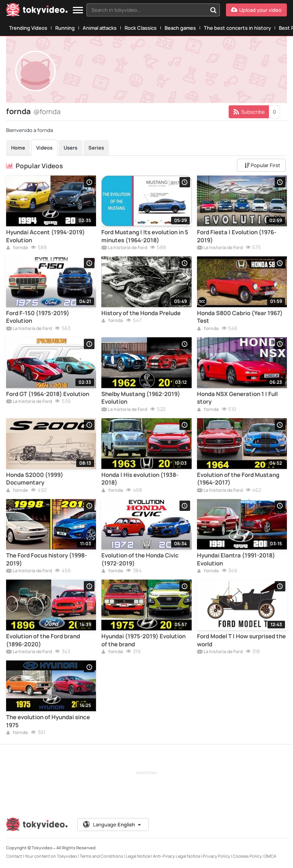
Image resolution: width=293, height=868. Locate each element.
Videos (44, 148)
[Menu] (78, 10)
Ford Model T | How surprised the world (241, 640)
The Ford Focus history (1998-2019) (46, 559)
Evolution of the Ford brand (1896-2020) (43, 640)
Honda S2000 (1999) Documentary (35, 479)
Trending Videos (28, 28)
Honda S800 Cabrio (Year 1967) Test (240, 317)
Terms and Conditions (101, 856)
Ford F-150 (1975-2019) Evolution (38, 317)
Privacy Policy (216, 856)
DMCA (270, 856)
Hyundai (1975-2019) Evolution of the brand (143, 640)
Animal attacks (100, 28)
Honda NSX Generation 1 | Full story (237, 398)
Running (65, 28)
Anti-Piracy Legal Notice (176, 856)
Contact (14, 856)
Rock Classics (141, 28)
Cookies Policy (247, 856)
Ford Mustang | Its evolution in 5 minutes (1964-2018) (145, 236)
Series (96, 148)
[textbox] (147, 10)
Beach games (180, 28)
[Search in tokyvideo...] (213, 10)
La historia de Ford (124, 248)
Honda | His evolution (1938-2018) (140, 479)
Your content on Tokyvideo (51, 856)
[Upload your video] (256, 10)
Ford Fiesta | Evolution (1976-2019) (237, 236)
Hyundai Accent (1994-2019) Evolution (46, 236)
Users (70, 148)
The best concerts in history (237, 28)
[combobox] (153, 10)
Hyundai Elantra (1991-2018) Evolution (236, 559)
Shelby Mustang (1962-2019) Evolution (141, 398)
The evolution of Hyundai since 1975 (48, 721)
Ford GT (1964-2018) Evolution (48, 394)
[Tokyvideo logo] (37, 11)
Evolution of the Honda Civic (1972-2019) (140, 559)
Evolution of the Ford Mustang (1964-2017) (238, 479)
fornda (17, 248)
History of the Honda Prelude (141, 313)
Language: (112, 825)
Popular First (262, 165)
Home (18, 148)
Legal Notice (138, 856)
